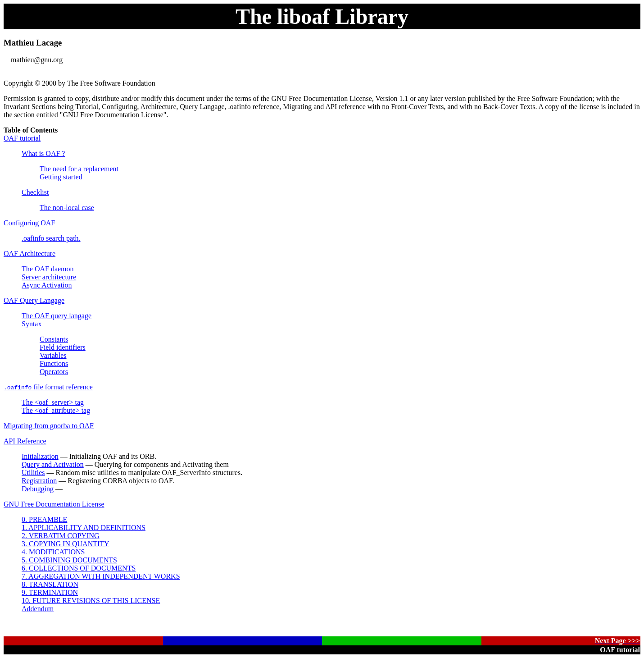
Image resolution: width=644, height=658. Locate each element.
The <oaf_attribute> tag (56, 410)
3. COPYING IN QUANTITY (66, 544)
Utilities (33, 473)
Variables (53, 355)
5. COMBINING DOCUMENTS (69, 560)
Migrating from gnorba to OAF (49, 426)
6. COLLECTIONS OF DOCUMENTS (79, 568)
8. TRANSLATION (50, 584)
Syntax (32, 324)
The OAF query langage (57, 316)
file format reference (48, 387)
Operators (54, 372)
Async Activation (47, 285)
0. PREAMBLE (44, 519)
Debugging (38, 489)
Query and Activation (53, 464)
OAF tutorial (22, 138)
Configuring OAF (29, 223)
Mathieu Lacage (33, 43)
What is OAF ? (43, 153)
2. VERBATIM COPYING (61, 536)
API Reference (25, 441)
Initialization (40, 456)
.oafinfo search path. (51, 238)
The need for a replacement (79, 169)
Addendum (38, 609)
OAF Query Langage (34, 300)
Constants (54, 339)
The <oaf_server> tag (53, 402)
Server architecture (49, 277)
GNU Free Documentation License (54, 504)
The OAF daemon (48, 269)
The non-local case (67, 208)
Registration (39, 481)
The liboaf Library (322, 16)
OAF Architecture (29, 254)
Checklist (35, 192)
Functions (54, 363)
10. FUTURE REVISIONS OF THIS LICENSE (91, 601)
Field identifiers (63, 347)
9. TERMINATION (50, 592)
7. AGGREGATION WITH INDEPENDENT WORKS (101, 576)
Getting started (61, 177)
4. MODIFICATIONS (53, 552)
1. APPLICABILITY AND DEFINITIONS (84, 528)
